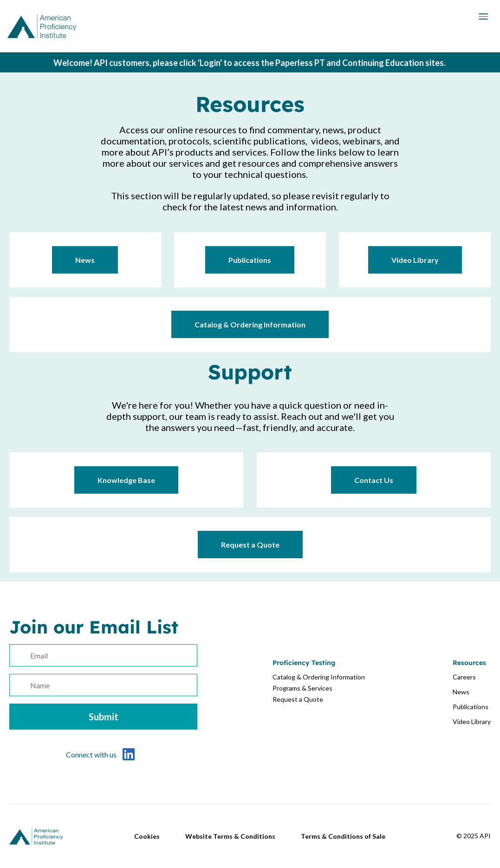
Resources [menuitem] (469, 663)
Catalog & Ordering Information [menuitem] (319, 677)
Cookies (147, 836)
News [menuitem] (461, 692)
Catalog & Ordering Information (250, 324)
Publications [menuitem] (471, 707)
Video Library (415, 260)
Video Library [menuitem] (472, 721)
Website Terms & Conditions (230, 836)
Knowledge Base (126, 480)
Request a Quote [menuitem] (298, 699)
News (85, 260)
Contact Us (374, 480)
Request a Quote (250, 545)
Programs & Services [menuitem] (302, 688)
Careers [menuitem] (464, 677)
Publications (250, 260)
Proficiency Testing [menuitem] (304, 663)
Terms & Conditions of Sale (343, 836)
